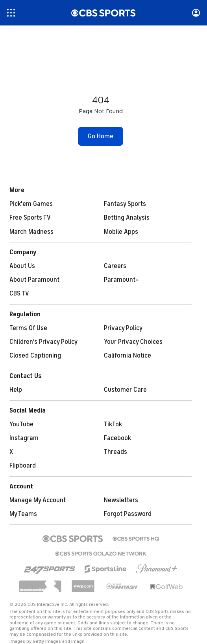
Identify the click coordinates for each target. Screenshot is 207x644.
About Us (22, 266)
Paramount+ (121, 280)
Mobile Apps (121, 232)
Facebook (117, 438)
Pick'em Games (31, 204)
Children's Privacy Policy (43, 342)
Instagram (24, 438)
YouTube (21, 424)
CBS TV (19, 294)
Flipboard (23, 466)
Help (16, 390)
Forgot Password (128, 514)
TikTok (113, 424)
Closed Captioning (35, 356)
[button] (101, 136)
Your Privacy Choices (133, 342)
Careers (115, 266)
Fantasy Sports (125, 204)
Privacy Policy (123, 328)
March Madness (31, 232)
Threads (116, 452)
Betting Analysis (127, 218)
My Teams (23, 514)
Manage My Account (38, 500)
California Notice (128, 356)
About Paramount (34, 280)
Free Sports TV (30, 218)
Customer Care (125, 390)
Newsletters (121, 500)
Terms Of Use (28, 328)
